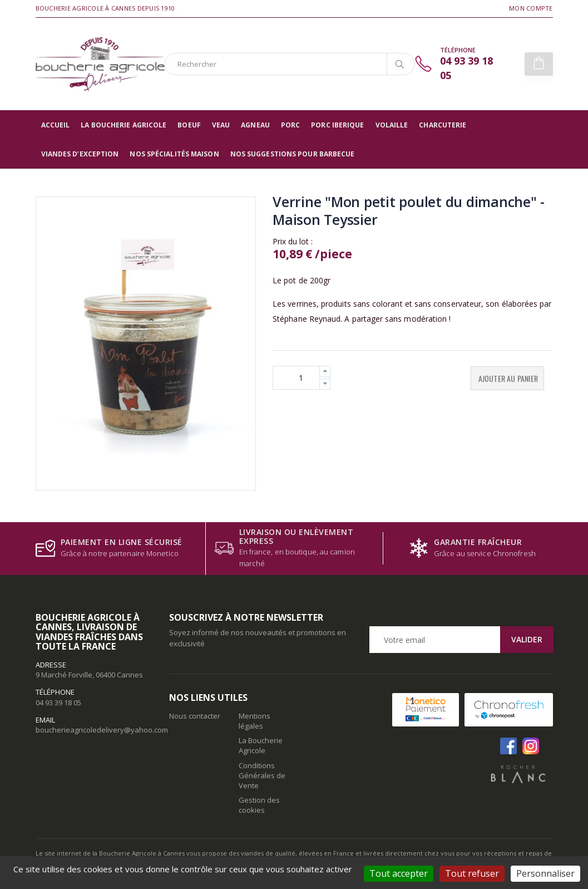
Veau (221, 125)
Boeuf (189, 125)
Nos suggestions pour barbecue (293, 154)
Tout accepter (399, 873)
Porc (290, 125)
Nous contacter (195, 716)
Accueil (56, 125)
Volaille (392, 125)
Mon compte (531, 8)
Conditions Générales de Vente (262, 775)
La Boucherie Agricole (123, 125)
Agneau (255, 125)
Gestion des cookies (259, 805)
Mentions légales (255, 721)
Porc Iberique (337, 125)
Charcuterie (443, 125)
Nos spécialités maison (174, 154)
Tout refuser (472, 873)
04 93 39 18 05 (58, 703)
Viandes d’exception (80, 154)
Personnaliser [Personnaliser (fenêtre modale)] (545, 873)
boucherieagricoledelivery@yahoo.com (102, 730)
